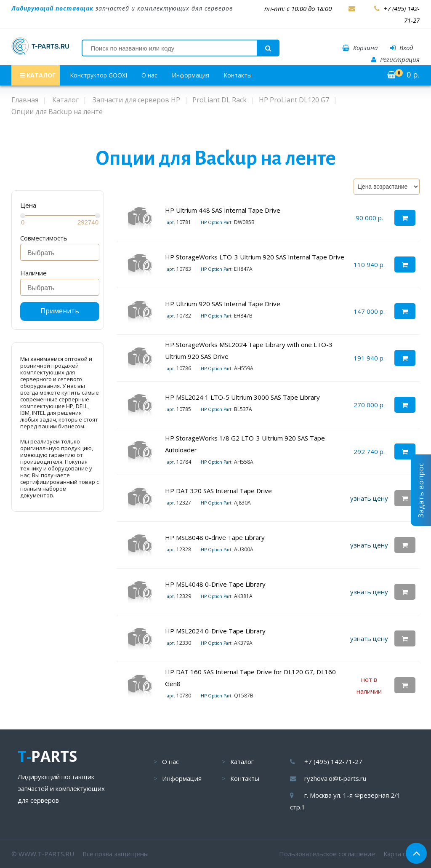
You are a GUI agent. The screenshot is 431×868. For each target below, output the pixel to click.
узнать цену (369, 498)
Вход (402, 48)
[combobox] (60, 252)
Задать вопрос (421, 490)
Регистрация (395, 59)
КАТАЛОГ (38, 75)
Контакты (238, 75)
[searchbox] (62, 253)
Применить (60, 311)
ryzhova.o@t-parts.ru (335, 778)
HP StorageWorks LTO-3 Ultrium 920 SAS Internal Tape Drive (255, 257)
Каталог (242, 761)
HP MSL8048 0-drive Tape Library (215, 537)
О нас (149, 75)
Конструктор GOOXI (98, 75)
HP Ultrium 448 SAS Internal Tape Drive (223, 210)
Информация (190, 75)
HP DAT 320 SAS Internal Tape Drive (218, 491)
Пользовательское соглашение (327, 854)
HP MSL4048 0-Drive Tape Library (215, 584)
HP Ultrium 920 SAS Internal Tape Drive (223, 304)
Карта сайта (402, 854)
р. (403, 75)
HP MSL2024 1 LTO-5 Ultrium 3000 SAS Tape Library (242, 397)
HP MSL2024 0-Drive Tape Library (215, 631)
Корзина (360, 48)
